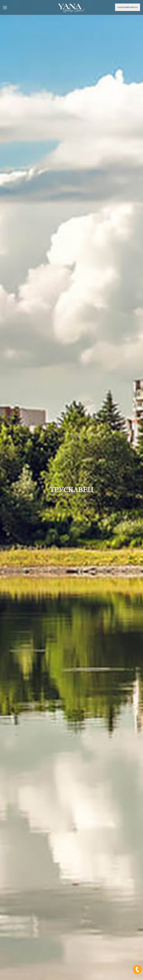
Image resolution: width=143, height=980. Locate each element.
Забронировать (128, 7)
